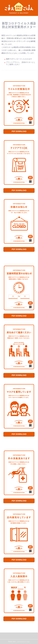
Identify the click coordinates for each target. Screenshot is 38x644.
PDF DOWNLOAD (19, 131)
